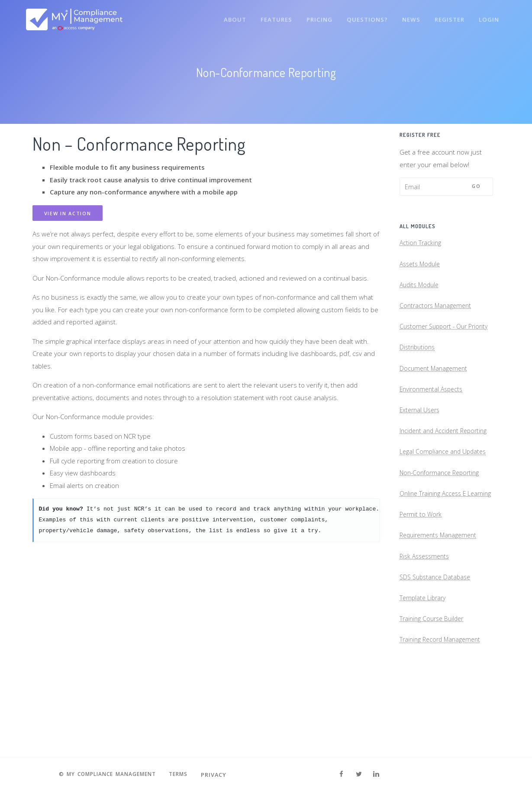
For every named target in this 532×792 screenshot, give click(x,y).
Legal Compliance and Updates (445, 497)
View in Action (68, 213)
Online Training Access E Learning (435, 548)
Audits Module (421, 290)
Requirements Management (441, 600)
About (229, 16)
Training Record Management (442, 714)
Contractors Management (437, 313)
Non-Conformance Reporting (442, 519)
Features (272, 16)
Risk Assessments (427, 623)
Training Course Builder (434, 691)
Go (476, 186)
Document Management (435, 393)
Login (489, 16)
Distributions (418, 371)
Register (448, 16)
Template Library (424, 668)
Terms (183, 775)
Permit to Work (422, 577)
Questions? (364, 16)
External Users (421, 439)
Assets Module (422, 267)
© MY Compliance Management (106, 775)
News (409, 16)
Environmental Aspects (434, 416)
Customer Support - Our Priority (436, 342)
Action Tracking (421, 245)
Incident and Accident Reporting (431, 468)
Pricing (316, 16)
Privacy (220, 775)
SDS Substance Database (437, 645)
